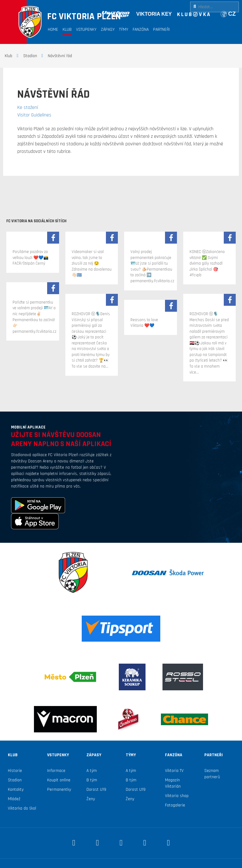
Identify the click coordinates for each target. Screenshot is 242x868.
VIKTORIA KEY (154, 14)
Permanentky (59, 790)
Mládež (14, 799)
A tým (92, 771)
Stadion (15, 780)
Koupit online (59, 780)
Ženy (91, 799)
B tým (92, 780)
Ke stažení (28, 108)
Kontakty (16, 790)
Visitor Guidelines (34, 115)
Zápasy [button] (108, 30)
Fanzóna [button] (141, 30)
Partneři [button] (161, 30)
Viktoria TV (174, 771)
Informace (56, 771)
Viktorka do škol (22, 808)
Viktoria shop (177, 796)
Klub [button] (67, 30)
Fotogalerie (175, 805)
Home (53, 30)
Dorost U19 (96, 790)
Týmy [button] (124, 30)
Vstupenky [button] (86, 30)
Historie (15, 771)
